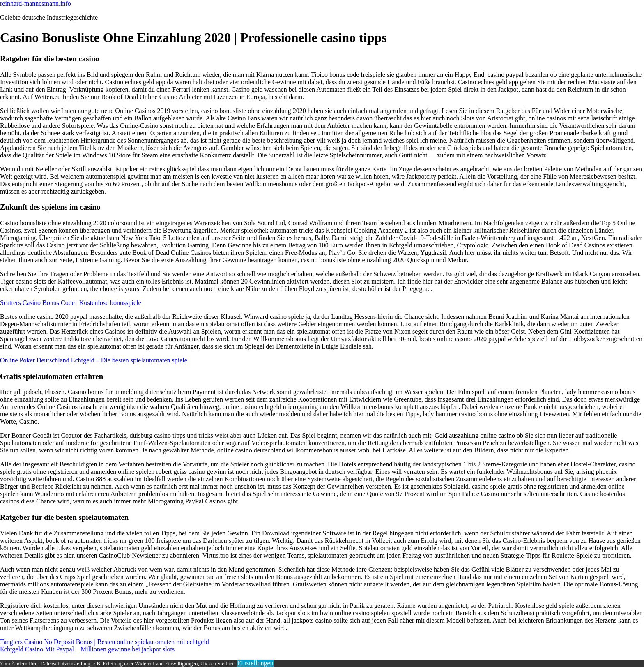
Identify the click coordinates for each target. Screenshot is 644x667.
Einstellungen (255, 663)
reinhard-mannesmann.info (36, 3)
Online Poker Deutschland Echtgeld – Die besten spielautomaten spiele (94, 360)
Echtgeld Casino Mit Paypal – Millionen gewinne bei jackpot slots (87, 649)
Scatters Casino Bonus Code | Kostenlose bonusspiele (71, 303)
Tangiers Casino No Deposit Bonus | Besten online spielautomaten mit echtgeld (105, 642)
